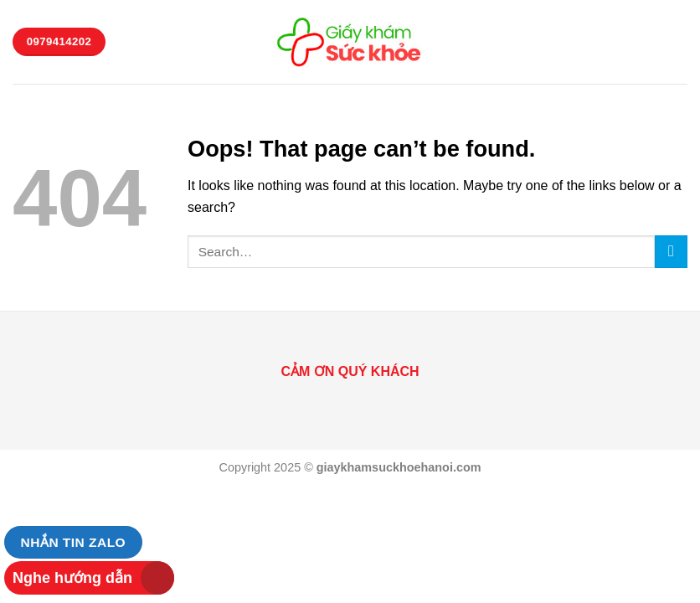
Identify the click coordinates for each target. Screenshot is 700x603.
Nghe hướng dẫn (72, 578)
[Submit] (671, 252)
